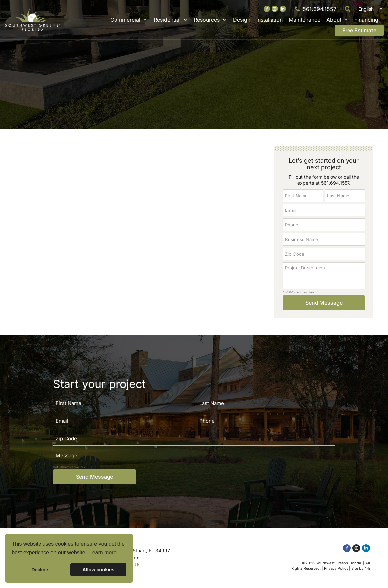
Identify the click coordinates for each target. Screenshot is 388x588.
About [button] (337, 20)
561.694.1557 (319, 9)
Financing (366, 20)
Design (242, 20)
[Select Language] (370, 9)
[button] (348, 9)
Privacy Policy (336, 568)
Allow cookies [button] (98, 570)
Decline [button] (40, 570)
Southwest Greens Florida (338, 563)
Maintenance (305, 20)
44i (367, 568)
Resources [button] (210, 20)
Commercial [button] (129, 20)
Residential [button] (171, 20)
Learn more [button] (103, 553)
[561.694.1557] (298, 9)
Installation (270, 20)
